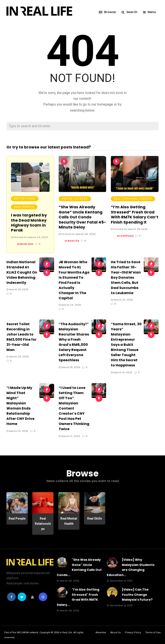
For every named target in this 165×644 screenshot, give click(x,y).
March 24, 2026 (70, 305)
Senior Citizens (75, 199)
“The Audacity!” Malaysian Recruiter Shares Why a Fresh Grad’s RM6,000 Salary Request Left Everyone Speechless (74, 342)
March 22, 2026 (122, 299)
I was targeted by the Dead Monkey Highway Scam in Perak (29, 222)
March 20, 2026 (18, 356)
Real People (24, 207)
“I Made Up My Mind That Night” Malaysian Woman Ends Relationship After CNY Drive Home (20, 406)
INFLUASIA (23, 632)
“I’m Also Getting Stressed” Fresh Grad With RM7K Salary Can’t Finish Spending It (135, 214)
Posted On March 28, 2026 (129, 229)
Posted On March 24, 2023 (29, 237)
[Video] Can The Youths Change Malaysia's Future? (137, 594)
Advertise (101, 632)
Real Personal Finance (133, 199)
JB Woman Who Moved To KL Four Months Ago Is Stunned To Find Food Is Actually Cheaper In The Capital (74, 280)
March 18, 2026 (69, 367)
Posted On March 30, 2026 (77, 234)
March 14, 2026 (17, 431)
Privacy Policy (133, 632)
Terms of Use (153, 632)
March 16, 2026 (121, 372)
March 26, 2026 (17, 289)
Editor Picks (25, 198)
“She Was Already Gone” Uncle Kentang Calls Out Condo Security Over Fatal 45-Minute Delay (82, 217)
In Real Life (66, 632)
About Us (116, 632)
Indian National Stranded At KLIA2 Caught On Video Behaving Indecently (22, 272)
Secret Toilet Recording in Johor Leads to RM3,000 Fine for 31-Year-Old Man (21, 337)
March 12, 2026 (69, 436)
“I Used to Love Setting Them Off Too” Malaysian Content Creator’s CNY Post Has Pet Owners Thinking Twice (74, 408)
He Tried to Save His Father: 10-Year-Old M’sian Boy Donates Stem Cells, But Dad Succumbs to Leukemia (126, 277)
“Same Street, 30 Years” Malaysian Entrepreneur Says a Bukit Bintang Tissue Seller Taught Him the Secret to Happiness (126, 344)
